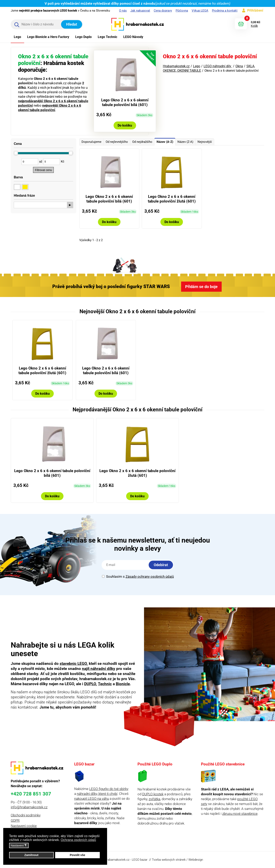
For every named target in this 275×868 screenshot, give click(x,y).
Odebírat (161, 565)
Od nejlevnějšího (117, 142)
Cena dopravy (163, 11)
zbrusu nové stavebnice (240, 814)
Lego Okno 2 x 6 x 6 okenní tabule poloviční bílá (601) (125, 102)
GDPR (15, 820)
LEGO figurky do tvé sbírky (109, 789)
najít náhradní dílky (99, 669)
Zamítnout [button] (31, 855)
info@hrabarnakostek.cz (29, 807)
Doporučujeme (91, 142)
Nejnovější (205, 142)
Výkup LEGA (200, 11)
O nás (123, 11)
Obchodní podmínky (26, 815)
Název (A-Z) (165, 142)
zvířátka (154, 799)
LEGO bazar (140, 860)
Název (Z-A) (185, 142)
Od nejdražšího (142, 142)
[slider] (16, 153)
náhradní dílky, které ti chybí (97, 794)
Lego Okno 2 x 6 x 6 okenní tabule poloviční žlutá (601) (172, 199)
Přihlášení (255, 10)
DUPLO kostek (153, 794)
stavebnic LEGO (73, 664)
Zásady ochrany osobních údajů (150, 576)
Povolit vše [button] (77, 855)
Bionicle (123, 684)
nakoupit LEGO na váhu (92, 799)
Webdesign (196, 860)
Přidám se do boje (201, 287)
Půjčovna (182, 11)
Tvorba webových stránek (169, 860)
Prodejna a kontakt (225, 11)
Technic (105, 684)
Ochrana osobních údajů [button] (78, 840)
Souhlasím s (138, 576)
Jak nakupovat (140, 11)
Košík (254, 26)
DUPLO (90, 684)
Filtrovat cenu (43, 170)
